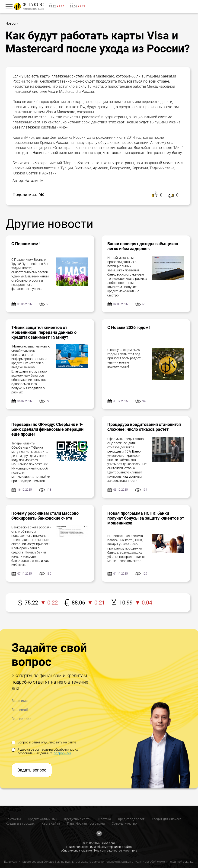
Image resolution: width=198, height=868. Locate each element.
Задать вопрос (32, 770)
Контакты (13, 819)
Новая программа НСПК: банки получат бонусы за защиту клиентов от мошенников (146, 518)
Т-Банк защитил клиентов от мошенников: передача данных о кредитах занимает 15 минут (44, 332)
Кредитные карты (78, 819)
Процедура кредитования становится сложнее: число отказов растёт (144, 427)
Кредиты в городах (20, 823)
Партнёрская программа (86, 823)
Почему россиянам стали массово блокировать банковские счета (45, 516)
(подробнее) (62, 753)
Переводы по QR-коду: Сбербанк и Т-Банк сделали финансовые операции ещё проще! (47, 429)
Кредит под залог (131, 819)
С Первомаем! (26, 244)
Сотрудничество (124, 823)
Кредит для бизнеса (166, 819)
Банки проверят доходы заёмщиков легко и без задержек (143, 246)
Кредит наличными (43, 819)
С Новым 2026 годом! (129, 327)
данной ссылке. (183, 862)
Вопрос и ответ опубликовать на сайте (44, 742)
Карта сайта (51, 823)
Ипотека (105, 819)
